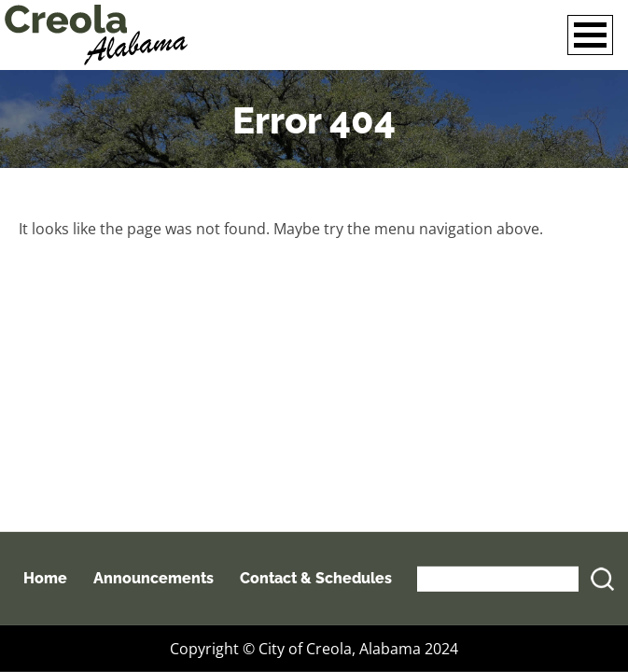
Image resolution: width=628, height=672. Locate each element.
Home (45, 578)
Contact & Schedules (316, 578)
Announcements (154, 578)
